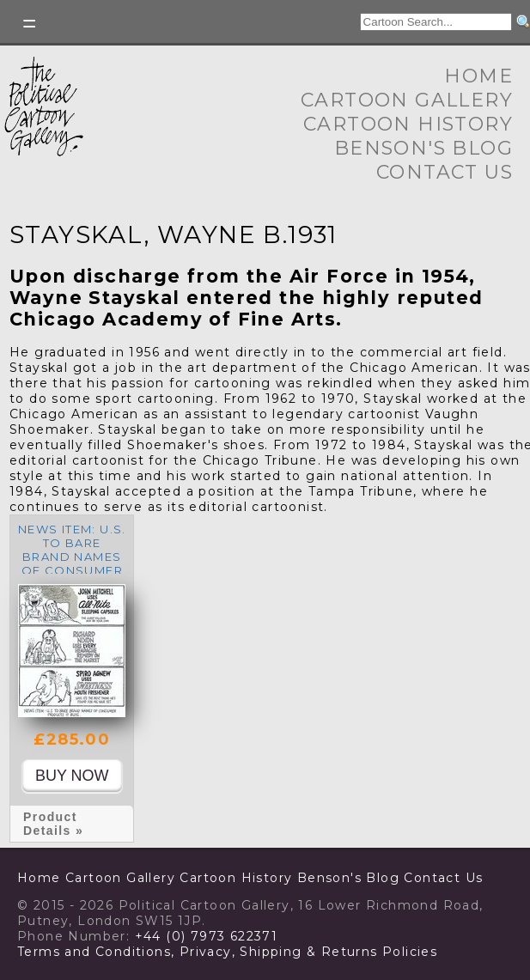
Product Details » (53, 824)
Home (478, 76)
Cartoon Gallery (407, 100)
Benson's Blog (423, 148)
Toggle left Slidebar (30, 24)
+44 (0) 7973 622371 (207, 936)
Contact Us (445, 172)
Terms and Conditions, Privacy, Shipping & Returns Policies (227, 952)
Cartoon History (408, 124)
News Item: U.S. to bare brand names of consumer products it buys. (72, 563)
